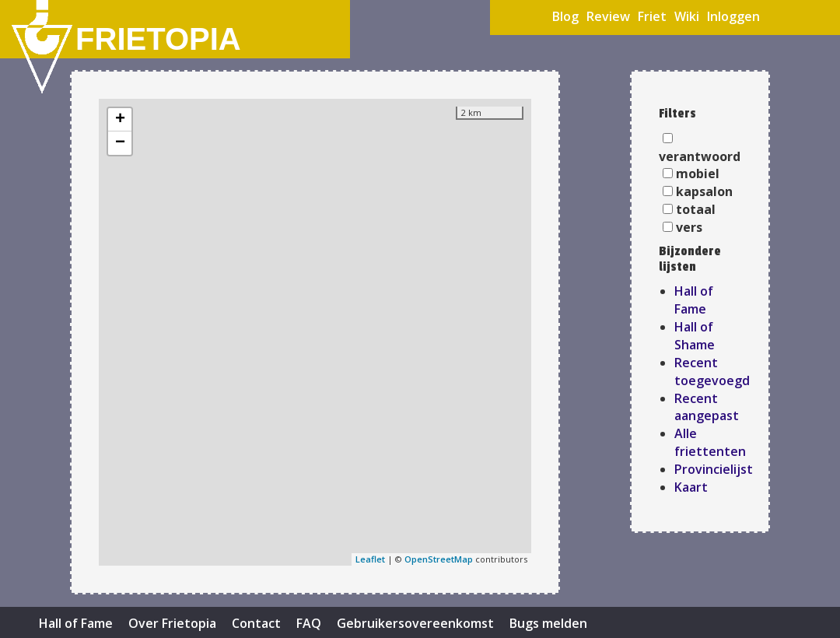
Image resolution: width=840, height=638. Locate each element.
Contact (256, 623)
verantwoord (700, 156)
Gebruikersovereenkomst (415, 623)
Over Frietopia (172, 623)
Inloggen (733, 16)
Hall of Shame (695, 336)
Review (608, 16)
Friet (652, 16)
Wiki (687, 16)
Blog (565, 16)
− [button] (120, 143)
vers (689, 227)
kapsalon (704, 191)
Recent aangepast (707, 407)
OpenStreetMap (439, 559)
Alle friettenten (710, 442)
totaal (696, 209)
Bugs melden (548, 623)
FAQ (309, 623)
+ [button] (120, 120)
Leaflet (370, 559)
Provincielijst (714, 469)
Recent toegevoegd (712, 372)
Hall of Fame (694, 300)
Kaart (691, 487)
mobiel (698, 174)
